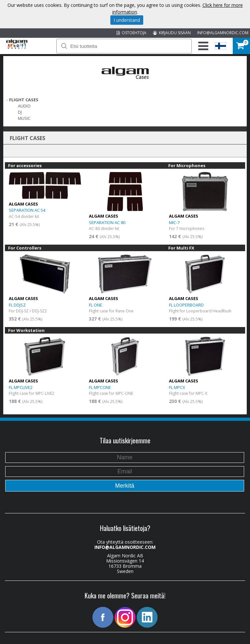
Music (24, 118)
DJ (20, 112)
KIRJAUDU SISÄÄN (172, 33)
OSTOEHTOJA (132, 33)
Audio (24, 106)
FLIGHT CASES (24, 100)
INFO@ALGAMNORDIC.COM (223, 33)
